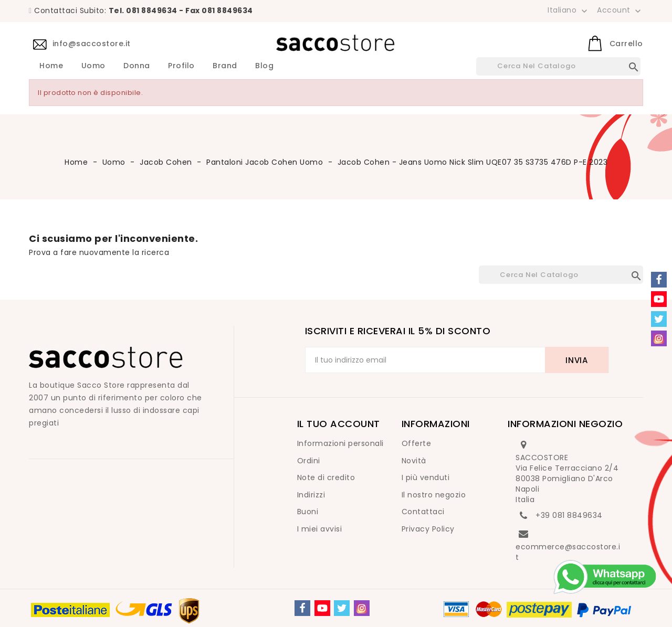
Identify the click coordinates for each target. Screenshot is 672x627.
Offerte (417, 443)
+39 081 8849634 (569, 515)
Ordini (309, 461)
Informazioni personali (340, 443)
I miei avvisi (320, 529)
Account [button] (620, 10)
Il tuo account (339, 424)
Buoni (308, 512)
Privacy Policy (428, 529)
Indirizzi (311, 495)
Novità (414, 461)
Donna (137, 66)
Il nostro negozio (434, 495)
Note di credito (326, 477)
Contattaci (423, 512)
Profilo (181, 66)
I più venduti (426, 477)
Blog (264, 66)
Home (51, 66)
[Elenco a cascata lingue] (569, 10)
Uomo (93, 66)
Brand (225, 66)
